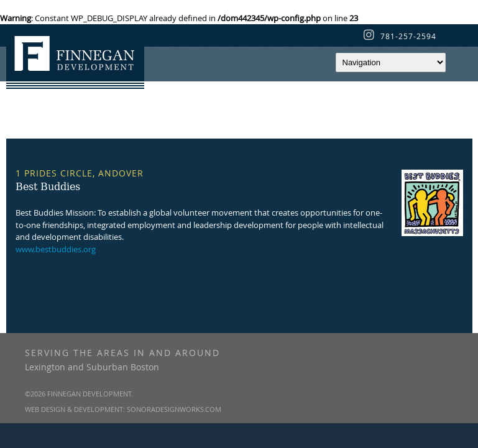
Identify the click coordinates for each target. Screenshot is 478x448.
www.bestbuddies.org (56, 249)
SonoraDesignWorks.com (174, 409)
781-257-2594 (408, 36)
